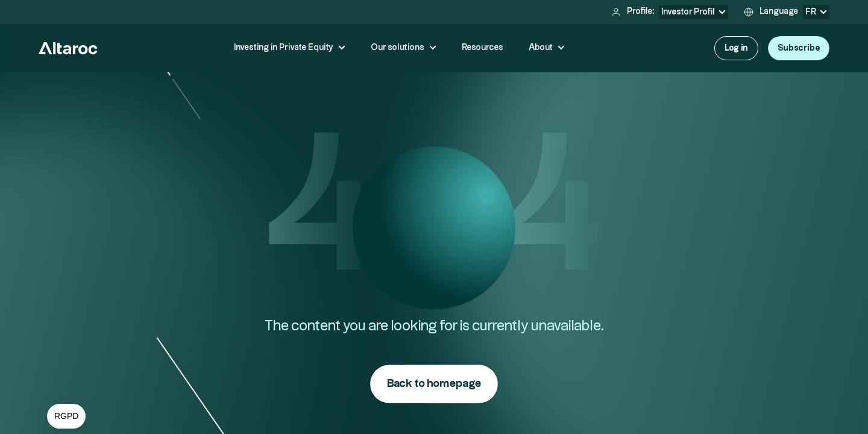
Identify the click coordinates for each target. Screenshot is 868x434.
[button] (66, 417)
